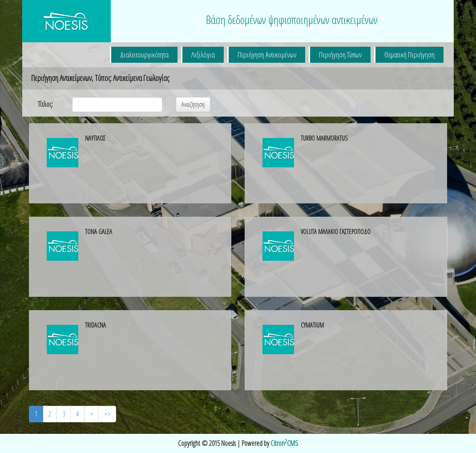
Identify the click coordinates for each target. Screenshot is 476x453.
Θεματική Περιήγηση (409, 55)
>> (107, 414)
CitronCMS (284, 443)
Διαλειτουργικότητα (144, 55)
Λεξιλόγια (203, 55)
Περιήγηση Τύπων (340, 55)
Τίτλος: (45, 104)
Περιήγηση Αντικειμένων (267, 55)
